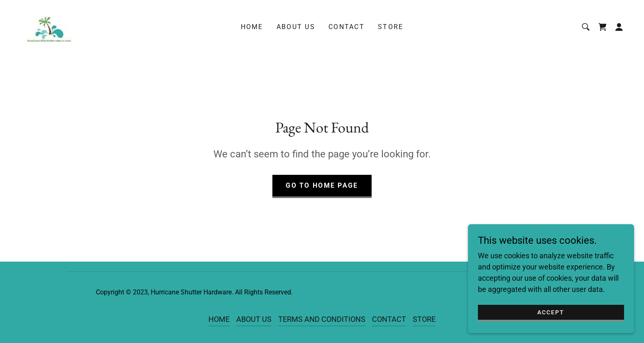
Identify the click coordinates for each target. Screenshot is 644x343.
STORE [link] (391, 27)
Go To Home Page (322, 185)
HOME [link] (252, 27)
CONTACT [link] (346, 27)
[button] (619, 27)
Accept (551, 312)
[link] (49, 26)
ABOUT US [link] (296, 27)
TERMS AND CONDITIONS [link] (322, 319)
